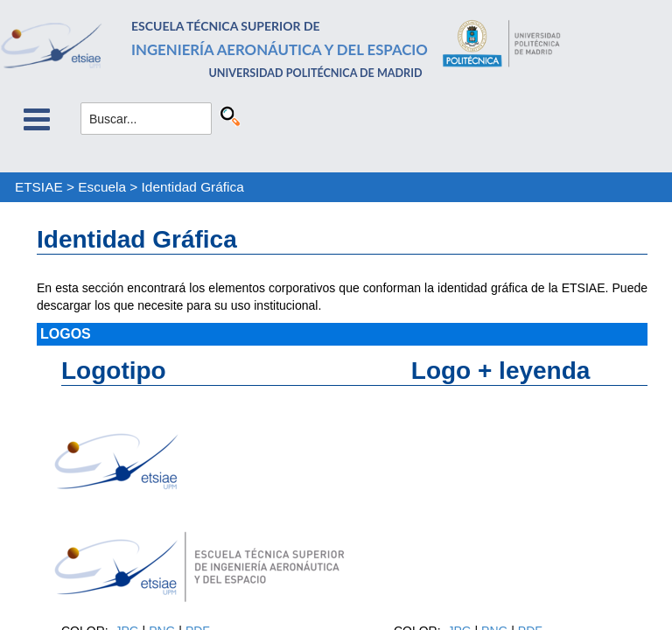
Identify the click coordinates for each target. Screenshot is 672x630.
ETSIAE (39, 187)
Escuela (102, 187)
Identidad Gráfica (193, 187)
